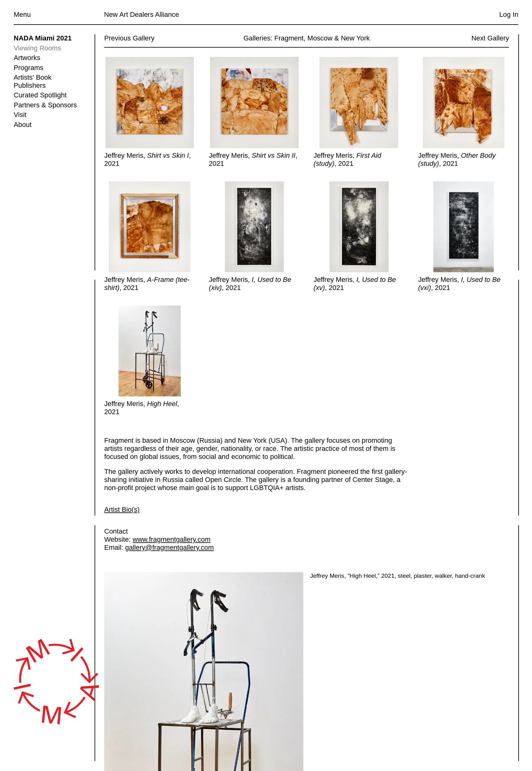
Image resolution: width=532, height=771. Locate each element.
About (23, 125)
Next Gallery (490, 38)
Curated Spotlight (40, 95)
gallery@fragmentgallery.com (169, 547)
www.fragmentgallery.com (171, 539)
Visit (20, 115)
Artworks (27, 58)
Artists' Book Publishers (33, 81)
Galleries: (258, 38)
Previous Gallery (129, 38)
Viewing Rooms (37, 48)
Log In (509, 14)
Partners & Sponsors (45, 105)
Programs (28, 68)
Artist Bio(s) (122, 509)
